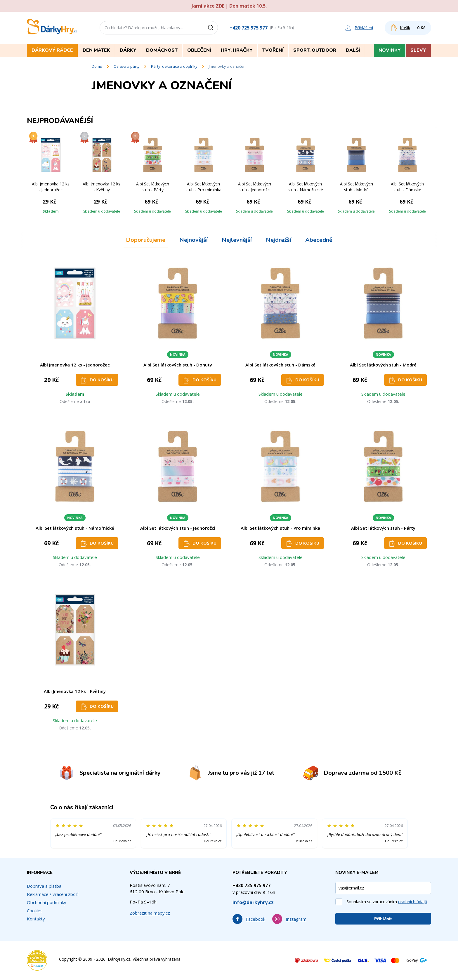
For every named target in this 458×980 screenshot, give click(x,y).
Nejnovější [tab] (194, 240)
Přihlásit (383, 919)
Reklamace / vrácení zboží (53, 894)
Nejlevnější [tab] (237, 240)
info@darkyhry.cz (253, 902)
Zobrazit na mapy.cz (150, 913)
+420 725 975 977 (249, 28)
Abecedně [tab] (319, 240)
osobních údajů (413, 902)
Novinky (390, 50)
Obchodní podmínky (47, 902)
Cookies (35, 911)
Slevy (418, 50)
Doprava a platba (44, 886)
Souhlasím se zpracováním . (387, 902)
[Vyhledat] (213, 28)
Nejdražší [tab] (279, 240)
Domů (97, 66)
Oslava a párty (127, 66)
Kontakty (36, 919)
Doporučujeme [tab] (146, 240)
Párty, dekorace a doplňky (174, 66)
